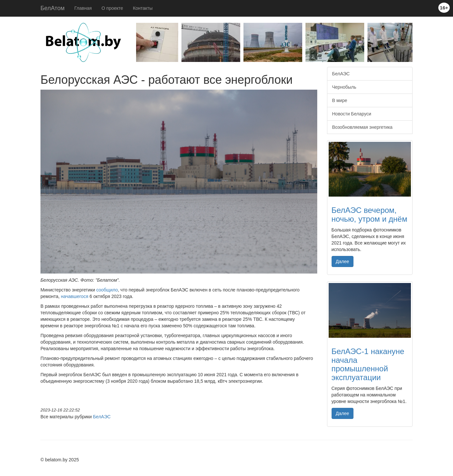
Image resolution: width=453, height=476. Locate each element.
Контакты (143, 8)
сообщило (107, 290)
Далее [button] (343, 261)
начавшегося (75, 296)
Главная (83, 8)
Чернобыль (344, 87)
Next (417, 44)
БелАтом (53, 8)
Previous (131, 44)
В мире (340, 100)
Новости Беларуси (352, 114)
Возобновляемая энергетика (362, 127)
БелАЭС (102, 417)
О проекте (112, 8)
